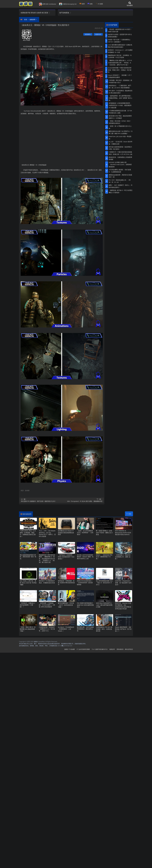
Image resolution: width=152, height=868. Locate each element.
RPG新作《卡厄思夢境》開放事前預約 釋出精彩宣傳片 (121, 92)
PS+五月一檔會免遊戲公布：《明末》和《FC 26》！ (120, 181)
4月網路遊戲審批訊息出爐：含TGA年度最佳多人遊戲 (120, 112)
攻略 (90, 4)
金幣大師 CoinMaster (48, 4)
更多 (129, 514)
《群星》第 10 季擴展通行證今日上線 (120, 127)
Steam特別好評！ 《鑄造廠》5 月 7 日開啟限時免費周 (120, 76)
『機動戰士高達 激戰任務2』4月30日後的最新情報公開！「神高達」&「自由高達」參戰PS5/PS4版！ (120, 63)
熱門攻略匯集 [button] (65, 13)
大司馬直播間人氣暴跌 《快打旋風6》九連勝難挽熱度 (120, 171)
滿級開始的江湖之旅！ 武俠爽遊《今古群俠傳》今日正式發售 (120, 56)
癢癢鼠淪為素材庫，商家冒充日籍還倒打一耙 (120, 176)
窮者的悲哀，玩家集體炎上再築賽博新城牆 (120, 158)
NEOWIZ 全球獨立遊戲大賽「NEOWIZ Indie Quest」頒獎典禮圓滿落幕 (120, 165)
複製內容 (98, 34)
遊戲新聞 (32, 19)
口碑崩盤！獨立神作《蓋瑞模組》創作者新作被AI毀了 (120, 81)
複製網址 (88, 34)
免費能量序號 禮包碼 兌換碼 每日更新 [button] (35, 13)
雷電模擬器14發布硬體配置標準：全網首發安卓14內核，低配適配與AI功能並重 (120, 105)
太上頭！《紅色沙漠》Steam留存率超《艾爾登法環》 (121, 143)
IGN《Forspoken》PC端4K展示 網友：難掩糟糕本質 (83, 500)
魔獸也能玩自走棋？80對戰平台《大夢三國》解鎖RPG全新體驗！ (121, 132)
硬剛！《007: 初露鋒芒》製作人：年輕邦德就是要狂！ (121, 186)
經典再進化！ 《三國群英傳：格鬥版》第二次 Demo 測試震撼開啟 (120, 87)
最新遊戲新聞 (27, 514)
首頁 (26, 19)
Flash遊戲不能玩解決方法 (100, 649)
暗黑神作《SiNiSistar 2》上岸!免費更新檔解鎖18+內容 (120, 51)
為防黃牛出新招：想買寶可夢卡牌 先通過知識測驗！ (120, 36)
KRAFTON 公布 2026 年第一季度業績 (120, 138)
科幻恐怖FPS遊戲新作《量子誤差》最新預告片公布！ (41, 500)
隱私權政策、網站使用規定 (125, 649)
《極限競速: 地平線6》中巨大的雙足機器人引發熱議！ (121, 191)
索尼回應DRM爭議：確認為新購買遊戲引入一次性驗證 (120, 117)
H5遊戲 (99, 4)
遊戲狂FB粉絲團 (69, 649)
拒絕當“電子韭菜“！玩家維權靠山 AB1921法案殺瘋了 (119, 41)
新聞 (82, 4)
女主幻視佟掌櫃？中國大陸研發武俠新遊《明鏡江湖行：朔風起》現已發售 (120, 70)
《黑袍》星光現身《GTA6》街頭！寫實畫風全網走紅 (120, 122)
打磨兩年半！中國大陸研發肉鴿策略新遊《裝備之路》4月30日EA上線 (120, 153)
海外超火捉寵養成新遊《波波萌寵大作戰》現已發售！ (120, 148)
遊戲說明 (112, 649)
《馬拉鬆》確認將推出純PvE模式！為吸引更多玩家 (120, 30)
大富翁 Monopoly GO (68, 4)
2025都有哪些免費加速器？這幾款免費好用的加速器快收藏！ (120, 46)
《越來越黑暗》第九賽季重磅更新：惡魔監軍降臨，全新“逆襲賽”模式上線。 (121, 98)
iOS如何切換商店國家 (83, 649)
